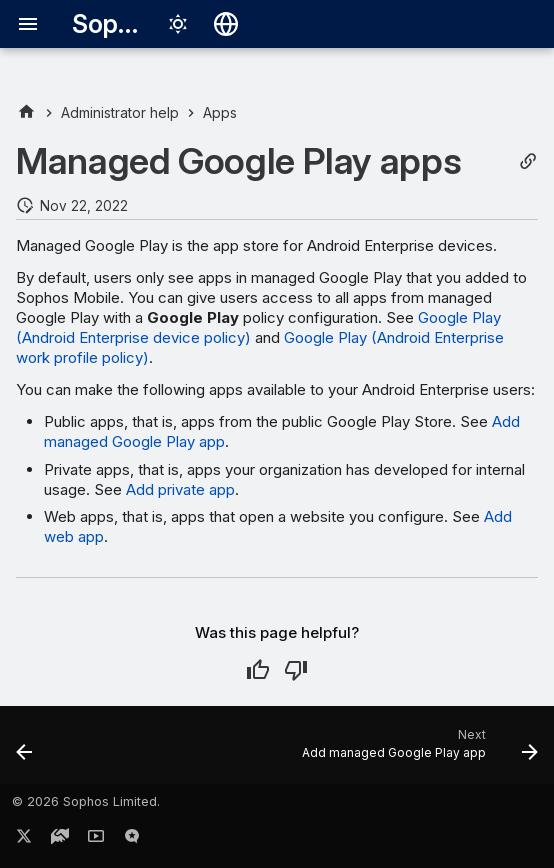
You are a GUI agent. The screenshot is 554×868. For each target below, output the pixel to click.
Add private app (180, 489)
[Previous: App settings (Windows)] (25, 751)
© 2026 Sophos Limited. (86, 801)
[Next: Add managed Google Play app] (417, 751)
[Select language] (226, 24)
